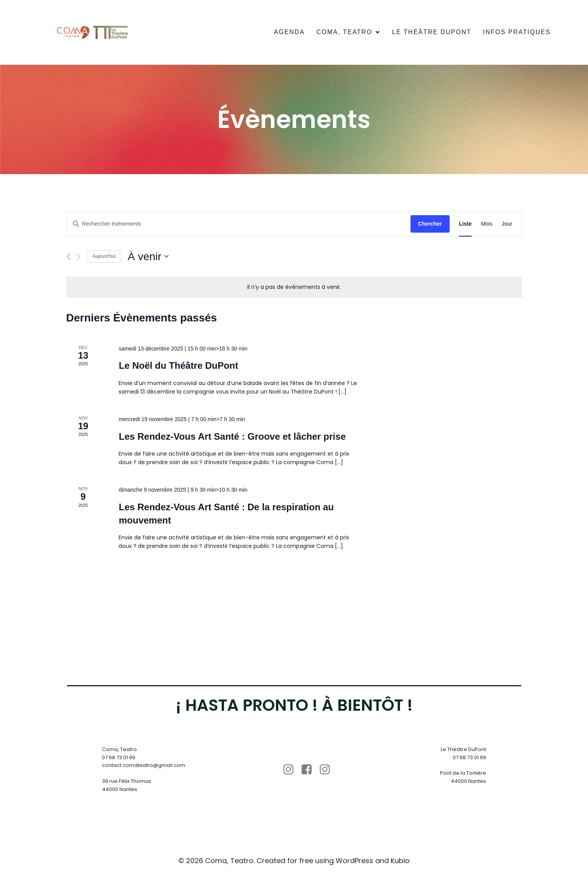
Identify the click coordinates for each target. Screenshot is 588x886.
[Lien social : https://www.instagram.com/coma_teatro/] (291, 771)
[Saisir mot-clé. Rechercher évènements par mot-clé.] (239, 225)
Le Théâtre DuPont (432, 33)
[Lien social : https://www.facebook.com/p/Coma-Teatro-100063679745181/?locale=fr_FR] (310, 771)
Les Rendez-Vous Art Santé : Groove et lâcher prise (232, 438)
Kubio (400, 862)
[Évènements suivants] (78, 258)
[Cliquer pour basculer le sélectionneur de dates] (148, 258)
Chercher (430, 225)
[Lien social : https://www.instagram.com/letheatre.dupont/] (328, 771)
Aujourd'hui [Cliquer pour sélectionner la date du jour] (104, 258)
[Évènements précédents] (68, 258)
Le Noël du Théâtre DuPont (178, 367)
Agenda (290, 33)
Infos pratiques (517, 33)
